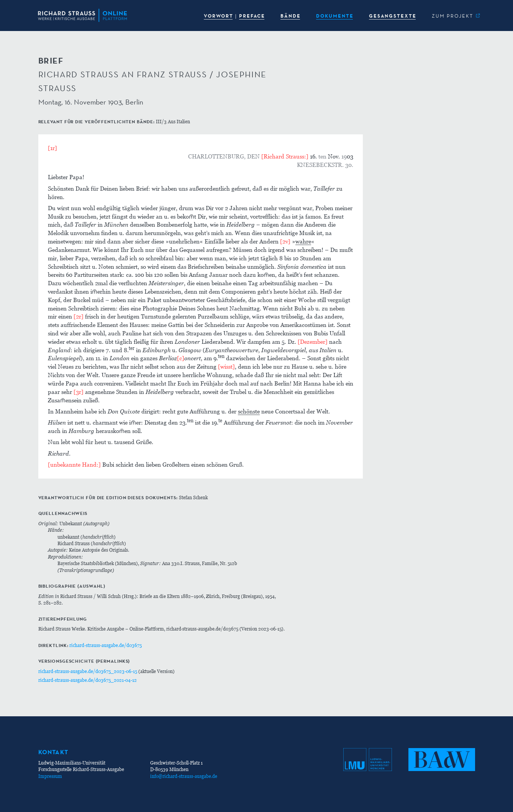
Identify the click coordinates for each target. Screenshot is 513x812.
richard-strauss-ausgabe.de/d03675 (106, 645)
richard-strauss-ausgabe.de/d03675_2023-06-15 (88, 671)
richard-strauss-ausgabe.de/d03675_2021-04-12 (88, 680)
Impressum (50, 776)
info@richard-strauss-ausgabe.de (184, 776)
